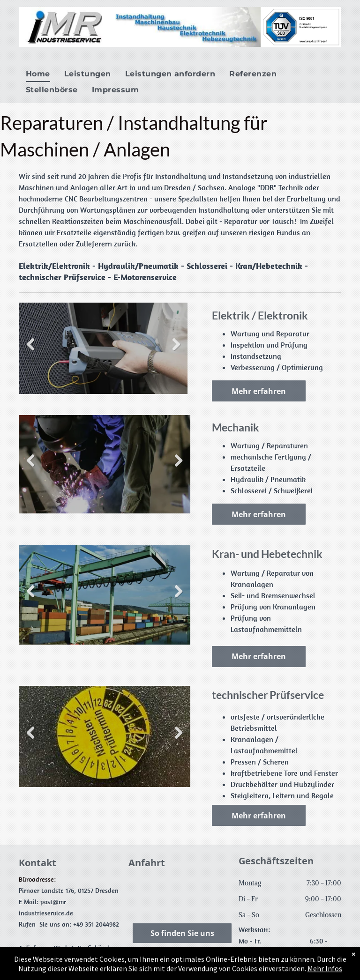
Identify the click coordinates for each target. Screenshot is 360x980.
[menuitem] (38, 74)
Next (176, 345)
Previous (30, 345)
